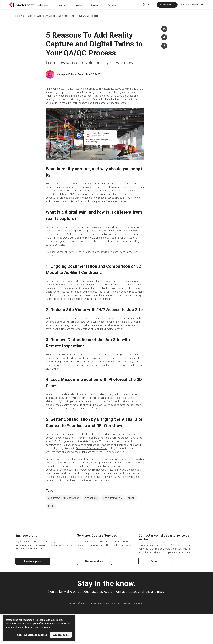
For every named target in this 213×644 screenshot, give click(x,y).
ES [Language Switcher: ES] (149, 5)
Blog (18, 16)
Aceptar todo (61, 635)
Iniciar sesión (197, 5)
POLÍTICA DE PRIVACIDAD (87, 603)
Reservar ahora (94, 561)
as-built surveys (134, 295)
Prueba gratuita (167, 5)
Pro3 (58, 441)
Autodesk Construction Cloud (91, 448)
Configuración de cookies (32, 635)
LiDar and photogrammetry (83, 191)
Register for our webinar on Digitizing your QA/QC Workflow (99, 477)
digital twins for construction (93, 234)
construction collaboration (60, 470)
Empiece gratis (33, 561)
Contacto (184, 5)
